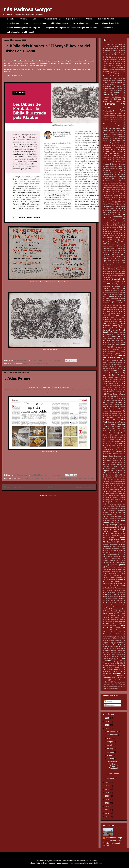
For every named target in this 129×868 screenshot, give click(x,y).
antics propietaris (111, 59)
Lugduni (112, 483)
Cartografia (27, 479)
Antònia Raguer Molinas (112, 65)
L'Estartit (117, 448)
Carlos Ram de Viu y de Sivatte (115, 147)
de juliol (111, 745)
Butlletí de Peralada (106, 19)
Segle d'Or (119, 661)
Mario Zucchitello (111, 508)
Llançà (114, 458)
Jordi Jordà (119, 409)
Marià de (114, 502)
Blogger (99, 863)
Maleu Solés (117, 491)
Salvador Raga (110, 650)
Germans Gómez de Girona (112, 322)
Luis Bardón (121, 483)
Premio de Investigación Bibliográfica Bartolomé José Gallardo (114, 607)
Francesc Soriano (117, 307)
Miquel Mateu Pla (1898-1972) (114, 541)
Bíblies (25, 364)
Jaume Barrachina (111, 371)
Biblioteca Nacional (116, 118)
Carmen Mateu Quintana (113, 149)
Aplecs (107, 72)
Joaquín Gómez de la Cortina (114, 407)
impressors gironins (109, 351)
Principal (23, 19)
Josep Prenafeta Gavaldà (112, 439)
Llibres (36, 19)
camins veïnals (117, 134)
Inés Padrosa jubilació (115, 360)
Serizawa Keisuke (109, 663)
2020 (108, 786)
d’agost (110, 742)
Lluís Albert (106, 469)
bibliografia (118, 95)
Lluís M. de (118, 473)
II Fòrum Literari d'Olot (117, 343)
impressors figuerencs (111, 349)
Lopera (113, 479)
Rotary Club (109, 646)
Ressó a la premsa (81, 23)
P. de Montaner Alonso (114, 567)
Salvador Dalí (107, 648)
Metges (112, 525)
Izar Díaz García (116, 364)
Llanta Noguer (107, 460)
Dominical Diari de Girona (17, 23)
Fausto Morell (108, 296)
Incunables (106, 355)
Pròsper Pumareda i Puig (114, 611)
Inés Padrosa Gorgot (27, 9)
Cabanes (105, 134)
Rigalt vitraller (120, 642)
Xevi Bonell (112, 688)
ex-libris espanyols (119, 273)
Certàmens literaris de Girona (112, 168)
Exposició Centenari (111, 288)
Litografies (106, 458)
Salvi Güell (121, 650)
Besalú (120, 88)
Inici (50, 487)
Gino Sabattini (117, 328)
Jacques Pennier (54, 479)
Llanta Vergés (118, 462)
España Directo (111, 267)
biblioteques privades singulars (114, 130)
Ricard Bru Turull (108, 642)
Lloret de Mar (118, 466)
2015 (108, 803)
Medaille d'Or (110, 521)
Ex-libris (107, 273)
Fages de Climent (119, 290)
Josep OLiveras (117, 437)
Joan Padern (114, 394)
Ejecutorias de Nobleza (117, 236)
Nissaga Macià (117, 559)
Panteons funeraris (117, 571)
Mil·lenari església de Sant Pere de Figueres (114, 531)
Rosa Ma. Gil (120, 644)
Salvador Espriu (120, 648)
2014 (108, 806)
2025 (108, 718)
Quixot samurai (109, 613)
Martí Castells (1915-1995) (112, 514)
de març (111, 759)
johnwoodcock (74, 863)
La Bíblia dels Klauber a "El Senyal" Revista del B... (112, 766)
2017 (108, 796)
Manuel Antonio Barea (118, 496)
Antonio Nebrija (120, 70)
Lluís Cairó (118, 471)
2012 (108, 813)
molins (114, 546)
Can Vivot (106, 141)
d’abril (110, 755)
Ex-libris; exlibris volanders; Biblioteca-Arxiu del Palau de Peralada (114, 277)
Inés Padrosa (119, 355)
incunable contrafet (114, 353)
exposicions (106, 290)
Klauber (46, 364)
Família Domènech (111, 292)
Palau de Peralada (109, 569)
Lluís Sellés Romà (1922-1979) (112, 475)
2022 (108, 728)
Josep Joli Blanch (108, 429)
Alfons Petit (107, 46)
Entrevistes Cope (108, 248)
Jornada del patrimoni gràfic (112, 413)
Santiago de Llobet (109, 655)
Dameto (120, 204)
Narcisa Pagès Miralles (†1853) (113, 554)
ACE (104, 44)
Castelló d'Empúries (118, 164)
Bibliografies (106, 97)
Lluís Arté (115, 469)
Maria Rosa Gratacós (118, 506)
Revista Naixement (116, 640)
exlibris (110, 284)
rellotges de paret (108, 636)
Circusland (117, 172)
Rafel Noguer (120, 617)
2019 (108, 789)
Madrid (105, 489)
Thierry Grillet (117, 671)
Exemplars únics (119, 281)
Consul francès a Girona (114, 198)
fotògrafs (106, 303)
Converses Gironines (118, 200)
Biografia (11, 19)
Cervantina (106, 170)
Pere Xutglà (109, 588)
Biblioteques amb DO (111, 126)
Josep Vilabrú (120, 441)
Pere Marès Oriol (108, 586)
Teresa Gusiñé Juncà (116, 669)
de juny (110, 748)
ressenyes (119, 636)
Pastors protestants (109, 573)
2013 (108, 810)
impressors (118, 347)
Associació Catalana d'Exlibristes (114, 82)
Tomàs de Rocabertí (112, 673)
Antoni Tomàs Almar (116, 63)
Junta (120, 445)
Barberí (120, 86)
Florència (119, 301)
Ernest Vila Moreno (116, 252)
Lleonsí (105, 464)
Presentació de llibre (118, 609)
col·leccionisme (117, 185)
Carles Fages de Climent (114, 143)
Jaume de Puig (109, 375)
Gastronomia (107, 28)
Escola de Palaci (108, 254)
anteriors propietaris (118, 57)
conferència (106, 193)
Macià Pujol (118, 487)
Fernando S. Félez (119, 299)
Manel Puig (114, 493)
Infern (104, 362)
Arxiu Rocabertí (117, 80)
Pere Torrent (120, 586)
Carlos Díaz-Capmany (110, 145)
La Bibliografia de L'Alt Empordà (20, 32)
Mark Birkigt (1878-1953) (117, 510)
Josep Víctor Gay (108, 441)
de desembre (113, 731)
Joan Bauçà (118, 390)
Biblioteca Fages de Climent (112, 113)
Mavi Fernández (116, 516)
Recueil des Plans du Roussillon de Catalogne (77, 479)
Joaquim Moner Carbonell (112, 402)
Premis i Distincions (52, 19)
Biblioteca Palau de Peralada (112, 120)
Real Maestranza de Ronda (114, 626)
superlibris (106, 667)
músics (108, 552)
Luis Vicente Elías (110, 485)
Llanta (121, 458)
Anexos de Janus (111, 51)
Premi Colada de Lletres (112, 603)
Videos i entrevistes (59, 23)
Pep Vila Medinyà (109, 579)
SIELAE (122, 663)
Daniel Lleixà (118, 210)
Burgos (120, 132)
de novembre (113, 735)
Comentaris (110, 705)
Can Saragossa (117, 139)
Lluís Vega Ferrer (108, 477)
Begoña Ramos (108, 88)
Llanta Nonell (118, 460)
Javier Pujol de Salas (116, 379)
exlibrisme (118, 286)
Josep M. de (121, 429)
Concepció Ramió (119, 189)
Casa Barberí (107, 158)
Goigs (113, 330)
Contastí (105, 200)
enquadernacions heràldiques (112, 246)
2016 (108, 800)
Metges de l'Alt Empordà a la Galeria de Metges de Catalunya (71, 28)
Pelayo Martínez (116, 577)
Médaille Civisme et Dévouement (114, 519)
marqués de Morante (114, 512)
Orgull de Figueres (117, 565)
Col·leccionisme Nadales (110, 187)
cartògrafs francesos (39, 479)
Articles (89, 19)
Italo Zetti (105, 364)
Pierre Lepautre (120, 588)
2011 (108, 817)
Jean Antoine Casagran (110, 381)
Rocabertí (109, 644)
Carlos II (122, 145)
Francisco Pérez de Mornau (114, 311)
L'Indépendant (107, 450)
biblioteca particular (111, 124)
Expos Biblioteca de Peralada (106, 23)
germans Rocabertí (110, 324)
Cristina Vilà (110, 202)
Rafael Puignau (117, 615)
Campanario (106, 137)
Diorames (118, 221)
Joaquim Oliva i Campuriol (112, 405)
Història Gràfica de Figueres (112, 339)
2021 (108, 782)
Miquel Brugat (116, 536)
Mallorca (105, 493)
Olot (114, 563)
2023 (108, 725)
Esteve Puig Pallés (119, 271)
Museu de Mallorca (119, 550)
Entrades (109, 701)
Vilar (115, 682)
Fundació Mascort (111, 315)
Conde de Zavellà (114, 191)
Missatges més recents (14, 487)
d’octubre (111, 738)
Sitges (120, 665)
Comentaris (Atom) (55, 495)
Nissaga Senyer (109, 561)
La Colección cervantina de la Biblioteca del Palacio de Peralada (114, 452)
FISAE (108, 301)
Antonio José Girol (109, 67)
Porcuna (120, 601)
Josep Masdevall (109, 433)
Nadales (119, 552)
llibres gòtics (107, 466)
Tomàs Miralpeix (117, 678)
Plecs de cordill (111, 594)
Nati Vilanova (107, 557)
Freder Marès (116, 313)
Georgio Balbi (118, 319)
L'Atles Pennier (18, 378)
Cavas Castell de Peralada (114, 166)
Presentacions (40, 23)
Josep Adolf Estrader (114, 421)
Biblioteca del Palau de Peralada (114, 107)
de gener (111, 778)
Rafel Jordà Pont (108, 617)
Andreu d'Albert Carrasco (117, 49)
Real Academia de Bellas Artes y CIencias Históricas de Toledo (114, 623)
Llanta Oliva (106, 462)
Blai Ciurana (110, 132)
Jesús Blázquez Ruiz (110, 388)
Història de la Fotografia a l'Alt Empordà (23, 28)
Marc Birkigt (114, 500)
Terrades (105, 671)
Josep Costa (117, 427)
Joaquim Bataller (117, 400)
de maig (111, 752)
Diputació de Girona (110, 223)
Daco (112, 204)
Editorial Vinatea (119, 229)
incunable (122, 351)
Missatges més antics (85, 487)
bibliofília (117, 93)
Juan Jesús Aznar (110, 443)
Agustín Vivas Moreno (115, 44)
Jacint (120, 367)
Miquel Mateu (108, 538)
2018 (108, 793)
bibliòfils (106, 95)
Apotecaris (116, 72)
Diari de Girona (118, 217)
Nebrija (116, 557)
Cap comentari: (56, 360)
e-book (114, 227)
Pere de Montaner (116, 584)
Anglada (119, 53)
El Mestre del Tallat (112, 238)
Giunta (105, 330)
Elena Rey (114, 240)
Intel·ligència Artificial (116, 362)
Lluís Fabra (107, 473)
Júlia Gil (122, 443)
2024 (108, 722)
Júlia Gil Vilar (110, 445)
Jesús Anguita (117, 386)
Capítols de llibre (73, 19)
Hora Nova (107, 341)
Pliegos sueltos (113, 599)
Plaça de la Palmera (111, 590)
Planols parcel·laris (119, 592)
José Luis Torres (108, 417)
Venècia (105, 680)
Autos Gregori (110, 84)
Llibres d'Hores (117, 464)
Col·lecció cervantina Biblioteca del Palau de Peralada (114, 183)
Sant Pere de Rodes (114, 653)
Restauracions (107, 638)
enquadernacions (116, 244)
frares (104, 313)
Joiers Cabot (109, 409)
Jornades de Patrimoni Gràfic (112, 415)
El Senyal (32, 364)
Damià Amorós (107, 206)
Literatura (119, 456)
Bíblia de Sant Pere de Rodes (112, 91)
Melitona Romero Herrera (114, 522)
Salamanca (119, 646)
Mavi (104, 516)
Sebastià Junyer (108, 659)
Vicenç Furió (114, 680)
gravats (39, 364)
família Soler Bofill (116, 294)
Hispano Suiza (116, 336)
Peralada (122, 579)
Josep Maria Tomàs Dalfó (114, 431)
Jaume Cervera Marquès (112, 373)
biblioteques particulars (112, 128)
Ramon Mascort (111, 619)
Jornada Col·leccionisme (112, 411)
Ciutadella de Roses (109, 174)
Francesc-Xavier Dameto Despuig (114, 309)
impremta (108, 345)
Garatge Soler (108, 317)
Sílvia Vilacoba (110, 665)
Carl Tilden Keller (118, 141)
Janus (120, 369)
